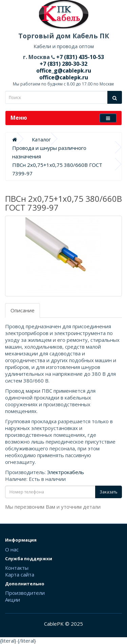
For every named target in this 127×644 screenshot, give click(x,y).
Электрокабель (66, 472)
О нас (12, 549)
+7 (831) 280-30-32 (63, 64)
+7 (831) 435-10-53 (79, 57)
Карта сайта (20, 574)
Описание (23, 310)
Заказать (109, 492)
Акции (13, 600)
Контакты (17, 568)
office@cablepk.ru (64, 77)
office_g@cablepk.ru (64, 71)
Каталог (41, 139)
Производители (25, 593)
